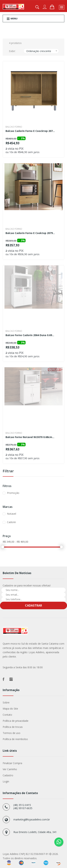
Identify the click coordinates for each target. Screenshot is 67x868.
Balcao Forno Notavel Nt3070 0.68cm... (30, 437)
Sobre (6, 702)
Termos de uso (12, 733)
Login (6, 781)
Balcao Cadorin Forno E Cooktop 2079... (30, 233)
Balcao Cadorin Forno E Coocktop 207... (30, 131)
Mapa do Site (10, 709)
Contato (7, 715)
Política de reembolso (15, 739)
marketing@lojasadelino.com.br (32, 819)
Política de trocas (13, 727)
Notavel (12, 514)
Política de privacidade (16, 721)
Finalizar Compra (12, 763)
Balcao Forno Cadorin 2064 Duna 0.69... (30, 335)
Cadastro (8, 775)
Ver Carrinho (10, 769)
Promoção (13, 493)
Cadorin (11, 522)
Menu (12, 19)
